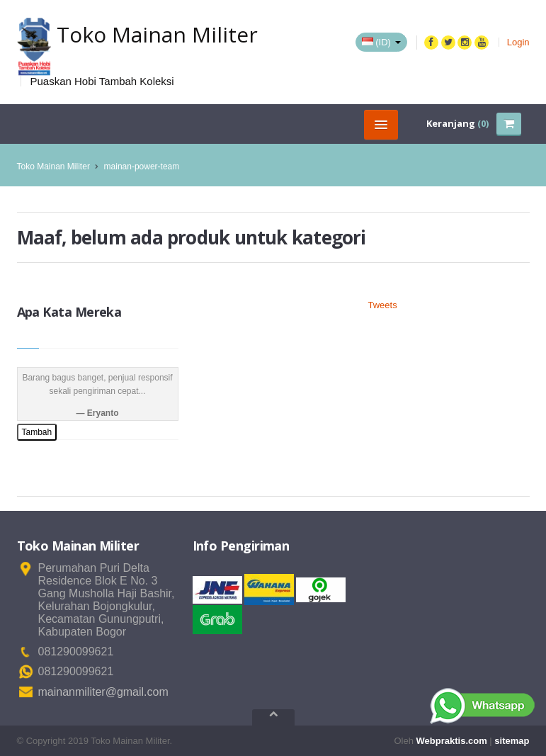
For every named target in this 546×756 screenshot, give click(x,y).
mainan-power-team (142, 167)
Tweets (383, 305)
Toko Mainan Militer (53, 167)
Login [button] (518, 42)
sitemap (512, 741)
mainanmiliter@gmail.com (103, 692)
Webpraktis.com (452, 741)
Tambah (37, 432)
